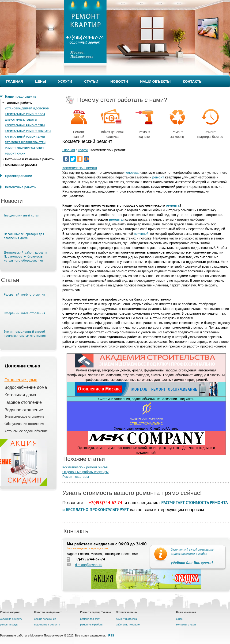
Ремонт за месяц (177, 123)
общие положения (45, 619)
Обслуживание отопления (24, 424)
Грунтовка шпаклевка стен (25, 142)
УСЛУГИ (65, 81)
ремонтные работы (92, 625)
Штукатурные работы (21, 120)
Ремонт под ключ (144, 123)
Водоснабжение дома (26, 387)
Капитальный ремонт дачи (25, 137)
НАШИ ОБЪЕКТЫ (155, 81)
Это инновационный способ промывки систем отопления (25, 334)
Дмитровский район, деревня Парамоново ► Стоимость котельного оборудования (25, 257)
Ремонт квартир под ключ (24, 148)
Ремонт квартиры (76, 477)
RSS (111, 636)
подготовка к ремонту (47, 625)
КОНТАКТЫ (193, 81)
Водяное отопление (24, 410)
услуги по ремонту (11, 619)
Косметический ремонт (80, 168)
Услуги (83, 150)
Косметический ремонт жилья (85, 467)
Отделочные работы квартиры (85, 472)
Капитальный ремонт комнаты (28, 131)
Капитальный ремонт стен (25, 125)
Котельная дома (20, 395)
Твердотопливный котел (21, 216)
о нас (179, 619)
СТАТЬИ (91, 81)
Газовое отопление (23, 402)
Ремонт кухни (15, 154)
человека (132, 173)
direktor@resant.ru (89, 565)
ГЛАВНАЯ (14, 81)
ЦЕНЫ (41, 81)
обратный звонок (85, 43)
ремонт (158, 177)
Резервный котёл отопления (24, 295)
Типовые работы (19, 103)
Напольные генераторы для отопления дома (24, 236)
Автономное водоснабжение (26, 431)
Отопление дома (21, 380)
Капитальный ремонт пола (25, 114)
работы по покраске (128, 625)
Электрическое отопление (24, 416)
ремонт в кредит (10, 625)
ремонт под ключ (90, 619)
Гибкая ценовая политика (112, 123)
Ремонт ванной (79, 123)
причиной (141, 234)
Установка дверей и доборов (27, 108)
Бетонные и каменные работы (30, 159)
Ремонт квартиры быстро (210, 123)
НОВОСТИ (119, 81)
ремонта (173, 205)
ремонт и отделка (126, 619)
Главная (69, 150)
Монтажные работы (21, 165)
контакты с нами (186, 625)
